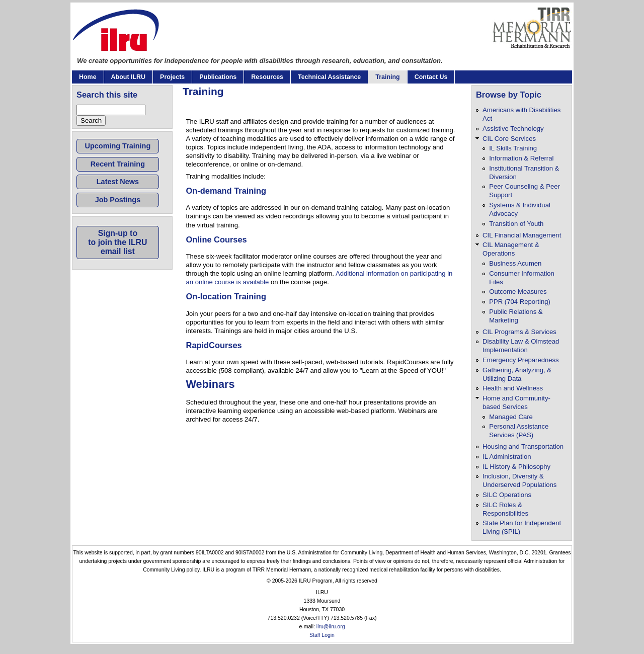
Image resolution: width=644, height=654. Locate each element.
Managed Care (511, 417)
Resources (267, 77)
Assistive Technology (513, 129)
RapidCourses (214, 345)
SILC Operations (507, 495)
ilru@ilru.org (331, 627)
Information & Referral (521, 158)
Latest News (118, 182)
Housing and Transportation (523, 446)
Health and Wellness (513, 388)
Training (387, 77)
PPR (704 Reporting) (520, 302)
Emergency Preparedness (521, 360)
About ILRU (128, 77)
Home (88, 77)
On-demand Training (226, 191)
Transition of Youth (516, 224)
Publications (218, 77)
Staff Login (322, 635)
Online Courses (217, 239)
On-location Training (226, 296)
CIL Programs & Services (519, 332)
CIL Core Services (509, 139)
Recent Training (118, 164)
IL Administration (507, 457)
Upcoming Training (118, 146)
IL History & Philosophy (516, 467)
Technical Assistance (329, 77)
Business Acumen (515, 263)
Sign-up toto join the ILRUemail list (117, 242)
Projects (172, 77)
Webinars (211, 384)
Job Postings (118, 200)
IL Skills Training (513, 148)
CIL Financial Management (522, 235)
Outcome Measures (518, 292)
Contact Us (431, 77)
